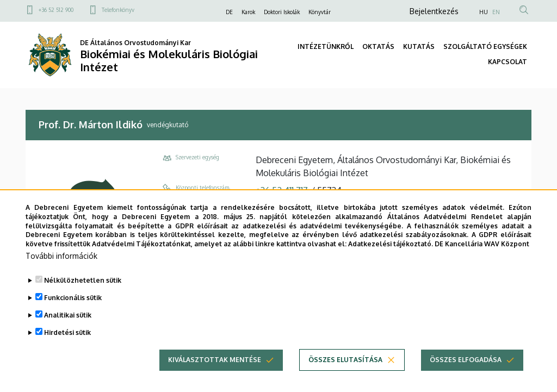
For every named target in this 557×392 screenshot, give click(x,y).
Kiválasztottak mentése (215, 360)
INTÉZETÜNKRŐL (326, 46)
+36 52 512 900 (56, 10)
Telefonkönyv (118, 10)
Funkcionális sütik (73, 298)
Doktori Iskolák (282, 12)
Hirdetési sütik (67, 332)
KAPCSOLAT (508, 62)
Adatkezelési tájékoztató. (391, 244)
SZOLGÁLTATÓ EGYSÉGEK (485, 46)
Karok (248, 12)
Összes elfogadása (466, 360)
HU (484, 12)
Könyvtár (320, 12)
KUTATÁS (419, 46)
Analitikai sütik (68, 315)
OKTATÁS (378, 46)
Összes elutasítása (345, 360)
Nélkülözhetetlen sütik (83, 280)
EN (496, 12)
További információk (61, 256)
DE (229, 12)
